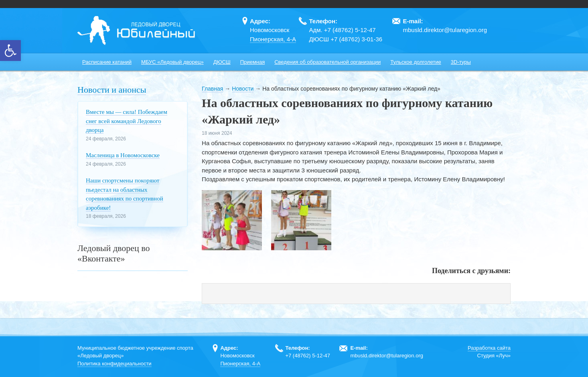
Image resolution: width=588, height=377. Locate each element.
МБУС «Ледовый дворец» (172, 62)
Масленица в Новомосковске (123, 155)
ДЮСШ (222, 62)
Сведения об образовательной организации (327, 62)
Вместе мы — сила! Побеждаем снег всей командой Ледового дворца (127, 121)
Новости (243, 89)
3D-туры (461, 62)
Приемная (252, 62)
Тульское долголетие (416, 62)
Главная (212, 89)
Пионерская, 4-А (273, 39)
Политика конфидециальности (115, 364)
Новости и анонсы (112, 90)
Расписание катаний (107, 62)
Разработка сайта (489, 348)
